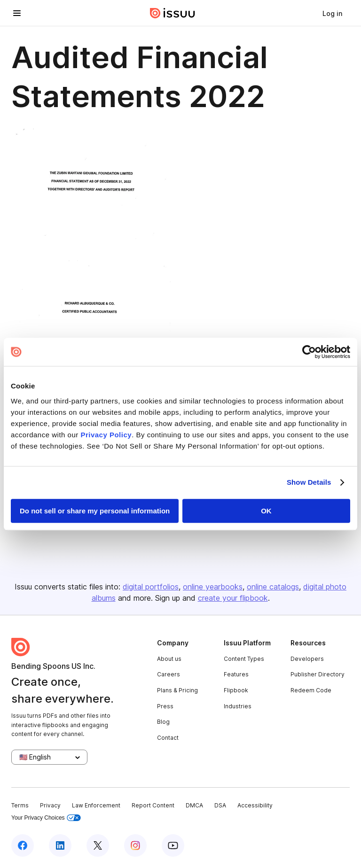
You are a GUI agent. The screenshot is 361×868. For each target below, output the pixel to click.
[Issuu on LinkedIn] (60, 845)
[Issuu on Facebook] (23, 845)
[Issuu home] (173, 13)
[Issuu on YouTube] (173, 845)
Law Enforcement (96, 805)
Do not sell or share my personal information (95, 511)
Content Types (244, 659)
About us (169, 659)
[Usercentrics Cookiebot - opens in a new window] (309, 352)
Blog (163, 722)
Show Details (309, 482)
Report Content (153, 805)
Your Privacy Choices (46, 818)
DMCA (194, 805)
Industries (238, 706)
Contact (168, 738)
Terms (20, 805)
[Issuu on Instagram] (135, 845)
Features (236, 674)
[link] (332, 13)
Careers (169, 674)
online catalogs (273, 587)
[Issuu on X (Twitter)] (98, 845)
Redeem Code (311, 690)
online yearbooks (213, 587)
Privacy (50, 805)
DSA (220, 805)
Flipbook (236, 690)
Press (165, 706)
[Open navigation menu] (17, 13)
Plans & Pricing (177, 690)
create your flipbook (233, 598)
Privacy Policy (106, 435)
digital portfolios (151, 587)
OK (266, 511)
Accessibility (255, 805)
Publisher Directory (318, 674)
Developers (307, 659)
